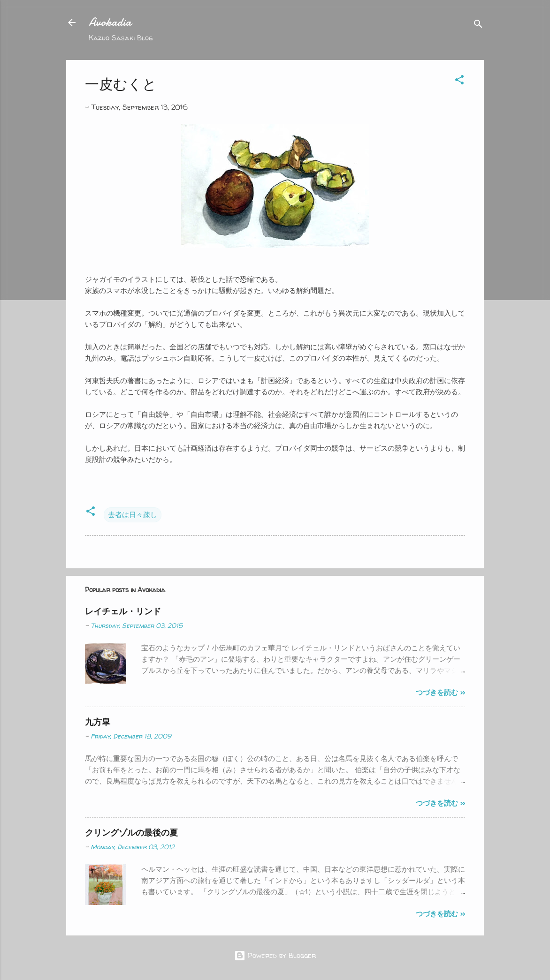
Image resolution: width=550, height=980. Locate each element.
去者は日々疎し (133, 515)
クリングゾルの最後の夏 (131, 833)
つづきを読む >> (440, 692)
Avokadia (110, 22)
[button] (459, 81)
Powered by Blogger (275, 955)
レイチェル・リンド (123, 611)
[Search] (478, 26)
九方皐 (98, 722)
